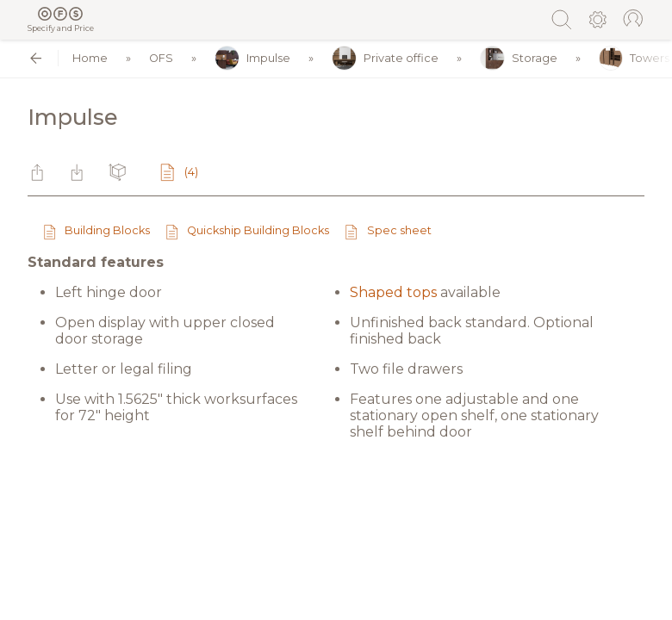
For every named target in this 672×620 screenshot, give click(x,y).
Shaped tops (393, 292)
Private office (385, 58)
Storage (519, 58)
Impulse (252, 58)
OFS (161, 58)
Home (90, 58)
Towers (635, 58)
